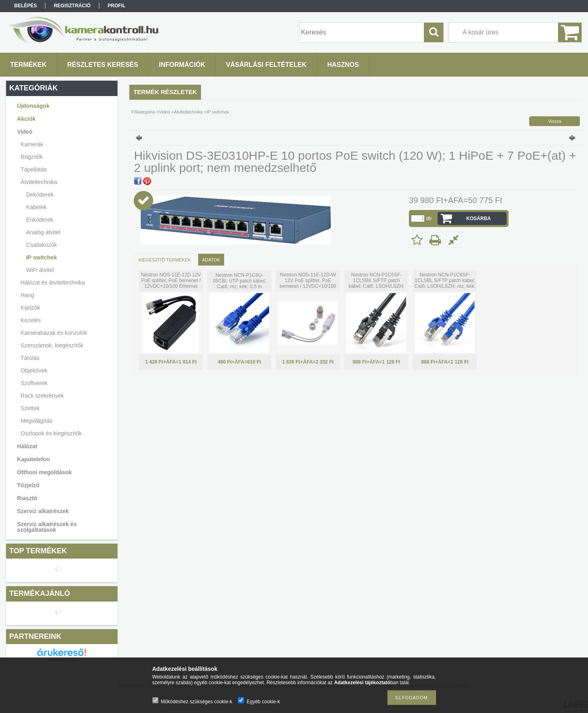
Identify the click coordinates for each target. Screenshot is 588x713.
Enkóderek (40, 220)
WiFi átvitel (40, 270)
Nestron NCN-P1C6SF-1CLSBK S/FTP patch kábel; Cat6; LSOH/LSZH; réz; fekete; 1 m (376, 283)
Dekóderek (40, 195)
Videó (165, 112)
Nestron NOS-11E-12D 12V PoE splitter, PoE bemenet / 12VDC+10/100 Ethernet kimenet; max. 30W (171, 283)
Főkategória (143, 112)
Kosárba (479, 218)
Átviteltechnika (188, 112)
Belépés (26, 6)
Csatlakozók (41, 245)
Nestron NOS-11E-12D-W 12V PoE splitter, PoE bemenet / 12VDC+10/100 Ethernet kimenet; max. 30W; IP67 (308, 286)
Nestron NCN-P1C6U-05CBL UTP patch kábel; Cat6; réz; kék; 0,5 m (239, 281)
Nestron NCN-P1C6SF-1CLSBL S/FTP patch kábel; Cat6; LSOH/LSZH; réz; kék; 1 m (445, 283)
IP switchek (41, 257)
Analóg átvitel (43, 232)
